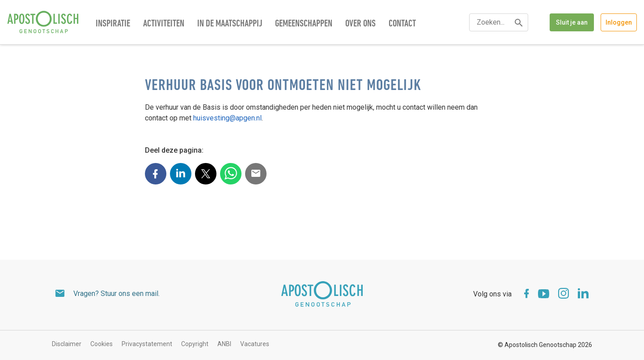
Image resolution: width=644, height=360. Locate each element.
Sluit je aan (572, 22)
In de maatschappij (230, 24)
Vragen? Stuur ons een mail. (117, 294)
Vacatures (255, 344)
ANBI (224, 344)
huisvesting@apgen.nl (227, 118)
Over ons (360, 24)
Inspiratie (113, 24)
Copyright (195, 344)
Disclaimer (67, 344)
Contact (402, 24)
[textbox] (499, 22)
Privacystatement (147, 344)
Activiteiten (164, 24)
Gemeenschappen (304, 24)
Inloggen (619, 22)
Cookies (102, 344)
